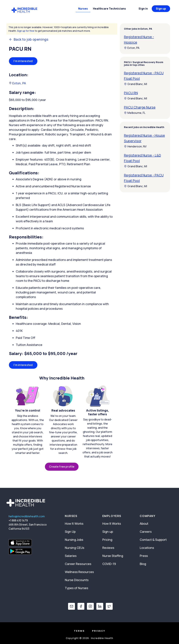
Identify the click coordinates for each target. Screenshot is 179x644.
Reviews (108, 548)
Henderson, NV (135, 146)
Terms (79, 631)
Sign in (143, 9)
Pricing (107, 540)
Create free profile (62, 467)
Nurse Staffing (113, 556)
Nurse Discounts (77, 580)
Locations (147, 548)
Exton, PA (17, 83)
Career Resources (78, 564)
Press (144, 556)
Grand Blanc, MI (136, 84)
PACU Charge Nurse (140, 107)
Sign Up (70, 532)
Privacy (99, 631)
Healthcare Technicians (109, 9)
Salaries (71, 556)
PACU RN (131, 93)
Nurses (83, 9)
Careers (146, 532)
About (144, 523)
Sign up (161, 9)
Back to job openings (29, 39)
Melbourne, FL (135, 113)
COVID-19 (109, 564)
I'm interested (23, 61)
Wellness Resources (79, 572)
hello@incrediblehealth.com (27, 516)
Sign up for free (26, 31)
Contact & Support (153, 540)
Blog (143, 564)
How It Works (74, 523)
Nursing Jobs (74, 540)
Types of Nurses (76, 588)
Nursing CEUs (74, 548)
